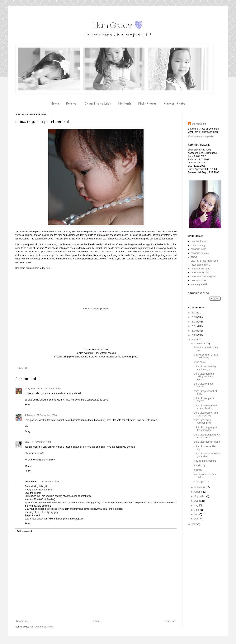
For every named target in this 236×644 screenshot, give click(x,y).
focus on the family (201, 265)
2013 (195, 317)
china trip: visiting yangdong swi (203, 421)
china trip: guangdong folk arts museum (207, 436)
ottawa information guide (203, 277)
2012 (195, 322)
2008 (195, 340)
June (197, 510)
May (197, 514)
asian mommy (198, 245)
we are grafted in (199, 284)
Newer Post (22, 621)
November (200, 487)
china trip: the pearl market (204, 385)
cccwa (194, 257)
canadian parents (200, 253)
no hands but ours (200, 269)
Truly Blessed (32, 389)
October (199, 492)
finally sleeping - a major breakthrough (206, 356)
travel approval (201, 482)
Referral (72, 104)
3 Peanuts (30, 415)
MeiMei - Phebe (174, 104)
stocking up (200, 465)
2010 (195, 331)
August (198, 501)
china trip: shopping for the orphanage (205, 429)
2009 (195, 335)
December (200, 344)
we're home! (200, 362)
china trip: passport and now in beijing (206, 414)
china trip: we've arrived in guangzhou (207, 455)
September (200, 496)
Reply (28, 405)
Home (55, 104)
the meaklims (199, 124)
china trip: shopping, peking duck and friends (204, 377)
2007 (195, 524)
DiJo (27, 442)
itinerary (198, 470)
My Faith (125, 104)
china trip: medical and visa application (205, 407)
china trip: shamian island (207, 442)
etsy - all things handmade (204, 261)
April (197, 519)
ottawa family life (199, 273)
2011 (195, 326)
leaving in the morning (205, 461)
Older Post (170, 621)
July (197, 505)
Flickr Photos (147, 104)
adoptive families (199, 241)
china (27, 368)
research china (198, 280)
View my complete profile (201, 136)
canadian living (198, 249)
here (48, 268)
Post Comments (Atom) (41, 627)
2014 (195, 313)
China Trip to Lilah (98, 104)
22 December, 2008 (49, 482)
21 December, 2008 (51, 389)
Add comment (24, 531)
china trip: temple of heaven (204, 400)
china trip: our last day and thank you (205, 368)
